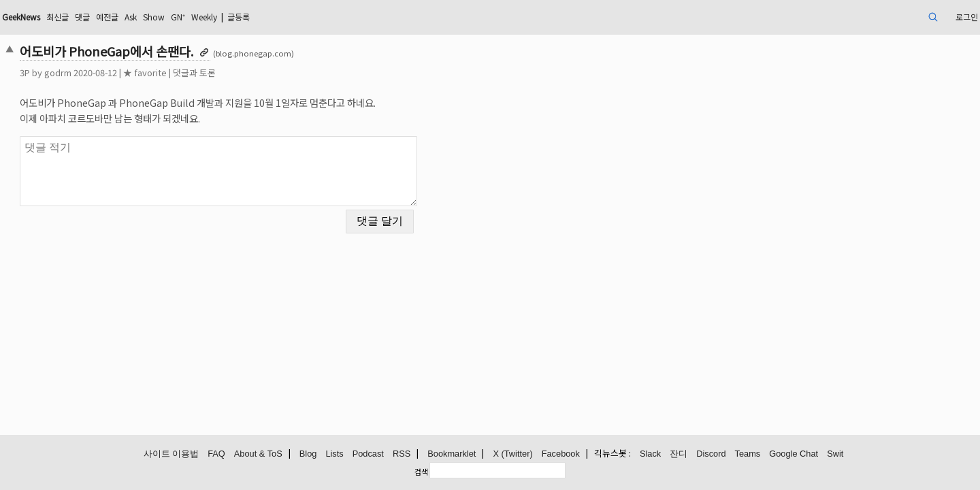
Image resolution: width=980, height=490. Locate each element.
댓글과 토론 (289, 72)
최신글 (168, 17)
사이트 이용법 (171, 454)
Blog (308, 454)
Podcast (368, 454)
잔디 (679, 454)
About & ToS (258, 454)
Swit (835, 454)
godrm (152, 72)
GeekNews (125, 17)
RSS (402, 454)
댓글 (197, 17)
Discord (711, 454)
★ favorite (240, 72)
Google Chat (794, 454)
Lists (334, 454)
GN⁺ (308, 17)
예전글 (225, 17)
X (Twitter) (512, 454)
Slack (650, 454)
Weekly (340, 17)
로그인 (867, 17)
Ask (252, 17)
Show (280, 17)
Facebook (561, 454)
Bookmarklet (452, 454)
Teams (748, 454)
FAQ (216, 454)
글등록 (381, 17)
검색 (421, 472)
